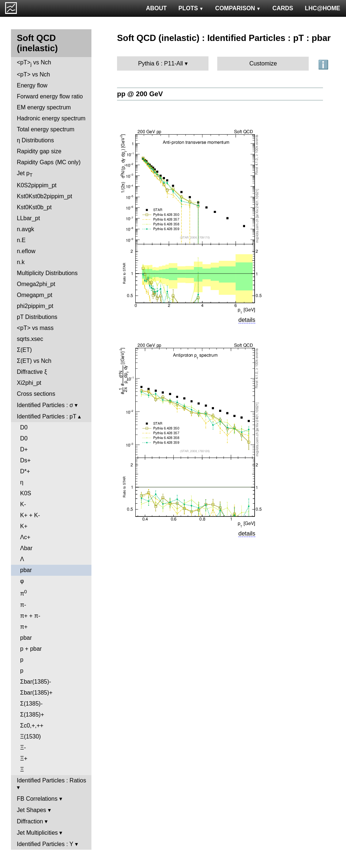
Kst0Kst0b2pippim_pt (44, 196)
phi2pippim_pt (35, 306)
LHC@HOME (323, 8)
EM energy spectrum (44, 107)
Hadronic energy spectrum (51, 118)
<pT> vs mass (35, 328)
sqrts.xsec (30, 339)
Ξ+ (24, 758)
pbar (26, 570)
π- (23, 605)
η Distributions (35, 140)
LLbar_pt (28, 218)
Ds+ (25, 460)
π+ (24, 627)
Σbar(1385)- (36, 682)
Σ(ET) (24, 350)
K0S (26, 493)
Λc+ (25, 537)
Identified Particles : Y (45, 844)
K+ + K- (30, 515)
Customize (263, 63)
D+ (24, 449)
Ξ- (23, 747)
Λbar (26, 548)
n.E (21, 240)
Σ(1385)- (31, 704)
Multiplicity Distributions (47, 273)
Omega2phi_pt (36, 284)
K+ (24, 526)
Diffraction (30, 821)
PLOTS (191, 8)
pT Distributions (37, 317)
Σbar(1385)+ (36, 693)
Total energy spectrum (46, 129)
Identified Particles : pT (46, 416)
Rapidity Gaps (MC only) (49, 162)
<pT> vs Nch (34, 63)
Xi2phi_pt (29, 383)
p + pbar (31, 649)
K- (23, 504)
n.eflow (26, 251)
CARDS (283, 8)
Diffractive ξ (32, 372)
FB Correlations (37, 799)
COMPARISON (238, 8)
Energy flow (32, 85)
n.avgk (25, 229)
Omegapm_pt (35, 295)
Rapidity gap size (39, 151)
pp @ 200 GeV (140, 94)
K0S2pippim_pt (37, 185)
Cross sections (36, 394)
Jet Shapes (31, 810)
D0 (24, 427)
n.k (21, 262)
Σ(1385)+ (32, 715)
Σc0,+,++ (32, 726)
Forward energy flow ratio (50, 96)
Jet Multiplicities (37, 833)
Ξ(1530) (31, 737)
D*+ (25, 471)
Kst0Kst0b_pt (34, 207)
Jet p (25, 174)
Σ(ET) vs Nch (34, 361)
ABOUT (156, 8)
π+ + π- (30, 616)
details (247, 320)
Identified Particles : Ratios (51, 780)
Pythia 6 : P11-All (160, 63)
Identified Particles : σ (45, 405)
